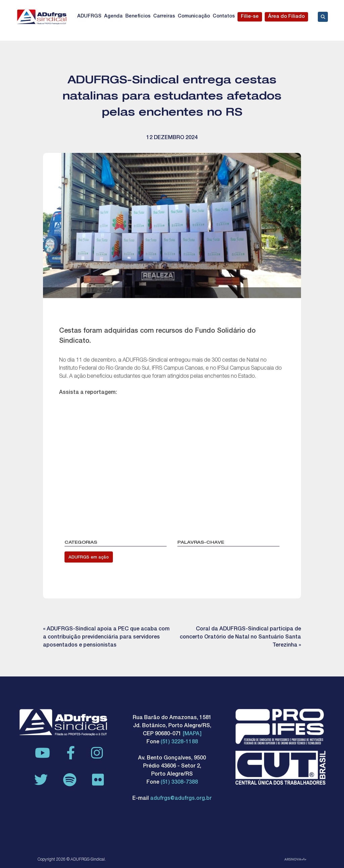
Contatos (224, 16)
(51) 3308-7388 (179, 783)
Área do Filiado (286, 17)
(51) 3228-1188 (179, 742)
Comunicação (194, 16)
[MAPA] (192, 734)
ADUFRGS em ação (89, 558)
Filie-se (250, 17)
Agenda (113, 16)
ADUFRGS (89, 16)
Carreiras (164, 16)
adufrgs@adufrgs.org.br (181, 799)
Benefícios (138, 16)
